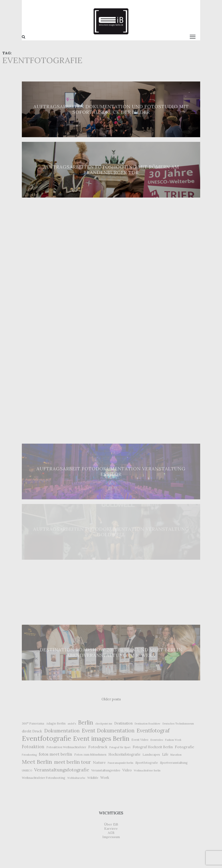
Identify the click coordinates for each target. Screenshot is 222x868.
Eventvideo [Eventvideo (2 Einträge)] (157, 740)
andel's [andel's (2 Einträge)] (72, 724)
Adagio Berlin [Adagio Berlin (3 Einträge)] (56, 723)
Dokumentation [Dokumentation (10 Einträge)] (62, 731)
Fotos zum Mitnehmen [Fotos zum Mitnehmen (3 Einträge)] (90, 755)
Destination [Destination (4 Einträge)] (123, 723)
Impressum (111, 837)
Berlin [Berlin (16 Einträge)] (86, 723)
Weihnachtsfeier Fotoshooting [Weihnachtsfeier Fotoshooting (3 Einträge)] (44, 778)
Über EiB (111, 824)
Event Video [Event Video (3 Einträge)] (140, 740)
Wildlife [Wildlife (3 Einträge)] (93, 778)
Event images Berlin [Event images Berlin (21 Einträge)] (101, 739)
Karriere (111, 829)
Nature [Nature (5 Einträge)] (99, 762)
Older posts (111, 699)
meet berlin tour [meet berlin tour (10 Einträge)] (72, 762)
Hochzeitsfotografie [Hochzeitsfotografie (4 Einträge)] (124, 754)
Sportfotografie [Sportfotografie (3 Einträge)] (147, 763)
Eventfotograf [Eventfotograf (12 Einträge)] (153, 731)
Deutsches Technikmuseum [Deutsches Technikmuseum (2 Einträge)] (178, 724)
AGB (111, 833)
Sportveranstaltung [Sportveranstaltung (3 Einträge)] (174, 763)
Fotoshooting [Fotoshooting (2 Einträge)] (29, 755)
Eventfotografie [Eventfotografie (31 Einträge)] (46, 738)
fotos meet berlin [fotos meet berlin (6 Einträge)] (55, 754)
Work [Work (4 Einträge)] (105, 778)
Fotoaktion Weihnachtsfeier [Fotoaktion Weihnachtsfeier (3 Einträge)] (66, 747)
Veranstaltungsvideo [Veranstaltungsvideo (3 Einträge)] (106, 770)
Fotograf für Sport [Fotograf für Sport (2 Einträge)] (120, 747)
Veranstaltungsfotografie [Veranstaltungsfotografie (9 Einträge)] (62, 770)
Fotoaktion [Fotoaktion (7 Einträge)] (33, 747)
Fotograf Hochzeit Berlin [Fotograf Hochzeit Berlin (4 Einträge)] (153, 747)
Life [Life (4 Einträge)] (165, 754)
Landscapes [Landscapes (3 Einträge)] (151, 755)
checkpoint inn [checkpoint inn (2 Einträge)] (104, 724)
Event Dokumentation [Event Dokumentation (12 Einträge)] (108, 731)
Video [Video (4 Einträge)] (127, 770)
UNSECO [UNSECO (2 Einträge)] (27, 770)
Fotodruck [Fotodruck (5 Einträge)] (98, 747)
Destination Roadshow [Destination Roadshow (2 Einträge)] (148, 724)
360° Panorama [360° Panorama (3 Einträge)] (33, 723)
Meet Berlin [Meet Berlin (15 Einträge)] (37, 762)
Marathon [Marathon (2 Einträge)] (176, 755)
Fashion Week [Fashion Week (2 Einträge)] (173, 740)
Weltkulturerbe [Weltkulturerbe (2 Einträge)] (76, 778)
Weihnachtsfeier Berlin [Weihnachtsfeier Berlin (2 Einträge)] (147, 770)
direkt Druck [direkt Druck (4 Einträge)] (32, 731)
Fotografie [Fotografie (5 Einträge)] (184, 747)
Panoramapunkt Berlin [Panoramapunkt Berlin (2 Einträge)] (121, 763)
